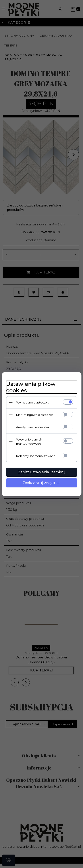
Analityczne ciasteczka (33, 427)
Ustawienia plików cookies (31, 387)
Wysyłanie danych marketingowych (29, 441)
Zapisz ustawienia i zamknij (42, 472)
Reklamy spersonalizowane (36, 456)
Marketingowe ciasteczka (35, 415)
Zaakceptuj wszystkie (42, 483)
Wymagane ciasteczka (33, 402)
